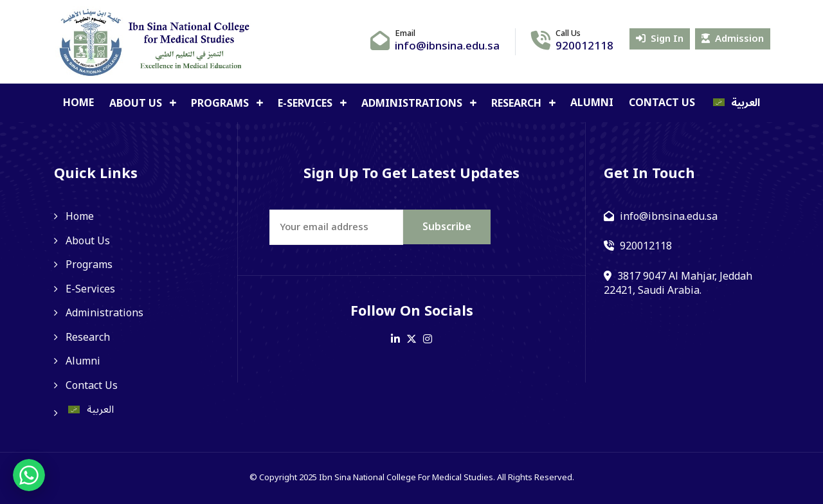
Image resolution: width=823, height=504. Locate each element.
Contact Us (662, 103)
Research (518, 104)
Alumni (592, 103)
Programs (221, 104)
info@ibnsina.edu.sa (447, 46)
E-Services (306, 104)
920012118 (584, 46)
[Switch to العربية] (736, 103)
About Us (137, 104)
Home (78, 103)
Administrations (413, 104)
